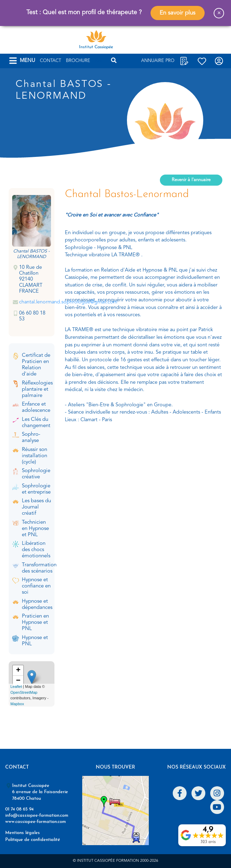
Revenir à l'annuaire (191, 180)
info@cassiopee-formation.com (37, 816)
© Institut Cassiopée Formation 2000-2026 (115, 861)
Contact (50, 61)
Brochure (78, 61)
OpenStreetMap (24, 692)
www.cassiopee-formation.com (36, 822)
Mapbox (17, 704)
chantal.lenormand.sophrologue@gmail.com (68, 302)
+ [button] (18, 671)
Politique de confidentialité (33, 840)
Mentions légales (23, 833)
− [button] (18, 681)
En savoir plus (177, 13)
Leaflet (16, 687)
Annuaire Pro (158, 61)
